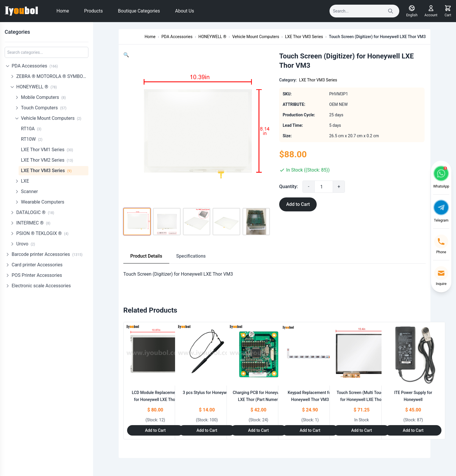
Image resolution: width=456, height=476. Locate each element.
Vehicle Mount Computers (51, 118)
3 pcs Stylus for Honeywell (207, 393)
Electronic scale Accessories (41, 286)
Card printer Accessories (37, 265)
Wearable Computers (43, 202)
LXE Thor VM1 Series (47, 150)
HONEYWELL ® (37, 87)
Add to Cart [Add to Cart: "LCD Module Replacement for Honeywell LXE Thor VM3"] (155, 430)
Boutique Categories (139, 11)
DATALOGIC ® (35, 212)
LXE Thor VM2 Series (47, 160)
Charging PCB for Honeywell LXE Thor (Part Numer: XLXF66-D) (258, 400)
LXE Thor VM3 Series (46, 171)
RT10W (32, 139)
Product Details (146, 256)
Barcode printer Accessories (47, 254)
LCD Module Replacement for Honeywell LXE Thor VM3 (155, 400)
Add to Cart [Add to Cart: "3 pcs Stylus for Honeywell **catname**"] (207, 430)
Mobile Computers (43, 97)
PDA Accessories (35, 66)
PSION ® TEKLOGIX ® (42, 233)
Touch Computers (44, 108)
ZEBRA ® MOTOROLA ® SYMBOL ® (52, 76)
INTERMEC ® (33, 223)
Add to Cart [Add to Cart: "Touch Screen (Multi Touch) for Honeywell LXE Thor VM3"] (362, 430)
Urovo (26, 244)
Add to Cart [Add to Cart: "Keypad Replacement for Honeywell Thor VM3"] (310, 430)
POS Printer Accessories (37, 275)
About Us (185, 11)
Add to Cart (298, 204)
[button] (126, 55)
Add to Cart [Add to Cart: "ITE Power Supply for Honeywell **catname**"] (413, 430)
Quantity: (288, 187)
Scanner (29, 191)
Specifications (191, 256)
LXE (25, 181)
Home (63, 11)
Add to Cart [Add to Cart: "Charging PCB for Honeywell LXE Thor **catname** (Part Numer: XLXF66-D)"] (258, 430)
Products (93, 11)
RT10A (31, 129)
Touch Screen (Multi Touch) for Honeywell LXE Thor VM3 (361, 400)
